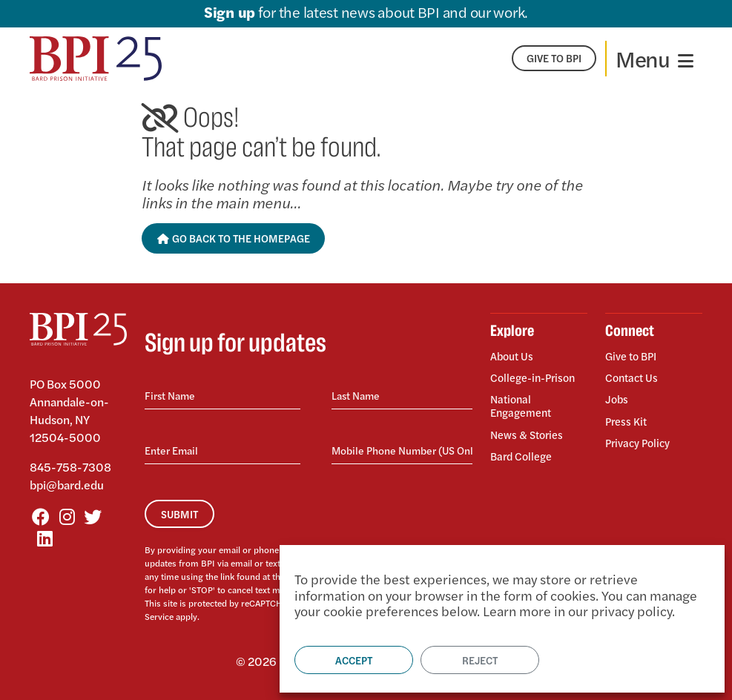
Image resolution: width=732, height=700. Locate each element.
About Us (514, 357)
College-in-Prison (537, 375)
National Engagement (524, 401)
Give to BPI (634, 357)
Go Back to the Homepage (233, 238)
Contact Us (634, 375)
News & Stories (530, 427)
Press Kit (628, 413)
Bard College (524, 445)
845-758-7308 (70, 467)
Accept (354, 660)
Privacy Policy (641, 432)
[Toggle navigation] (654, 59)
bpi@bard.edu (67, 485)
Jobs (617, 394)
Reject (480, 660)
